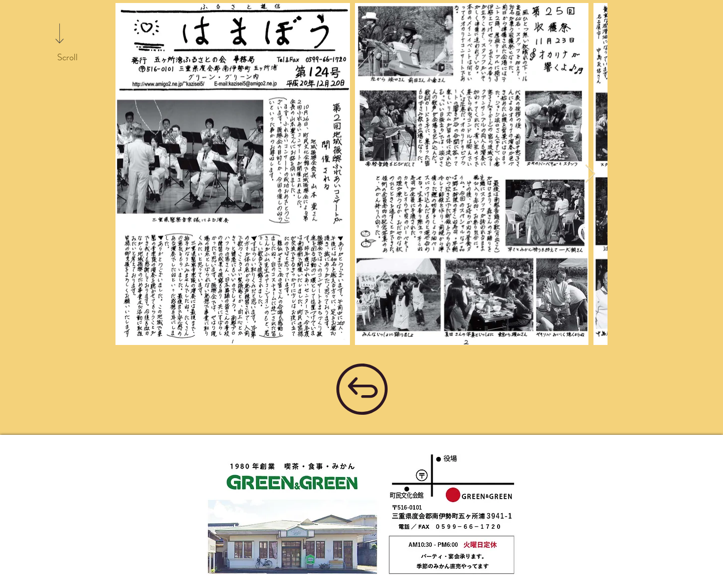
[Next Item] (590, 174)
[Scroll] (67, 58)
